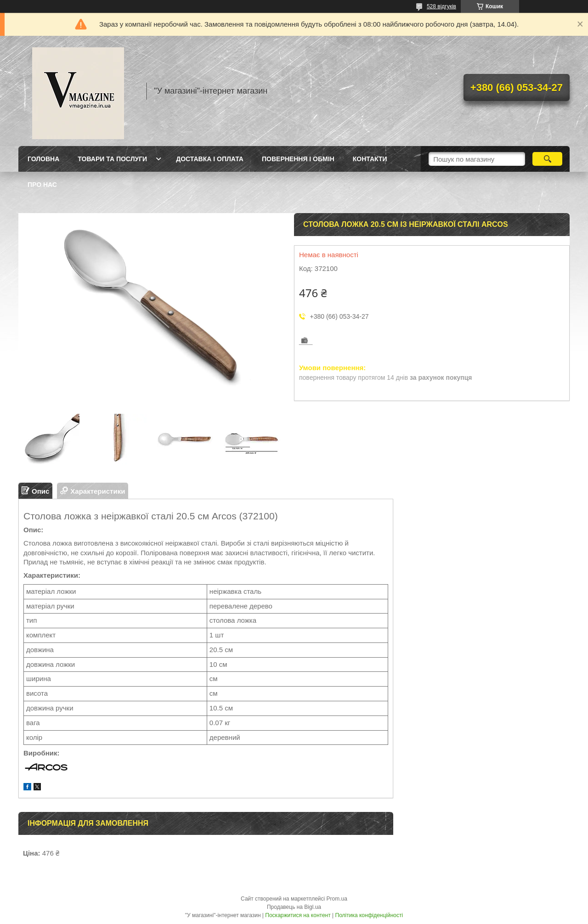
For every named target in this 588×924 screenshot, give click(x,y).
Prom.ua (337, 899)
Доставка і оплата (210, 159)
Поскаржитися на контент (298, 915)
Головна (43, 159)
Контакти (370, 159)
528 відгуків (441, 6)
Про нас (42, 185)
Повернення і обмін (298, 159)
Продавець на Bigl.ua (294, 907)
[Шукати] (547, 159)
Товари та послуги (112, 159)
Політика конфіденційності (369, 915)
